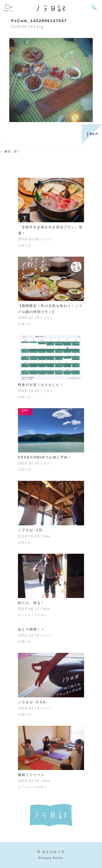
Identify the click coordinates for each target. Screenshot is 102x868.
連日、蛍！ (13, 151)
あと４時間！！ (31, 629)
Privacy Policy (51, 858)
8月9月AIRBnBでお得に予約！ (45, 457)
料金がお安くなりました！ (41, 385)
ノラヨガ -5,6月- (33, 702)
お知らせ (24, 245)
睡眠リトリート (31, 775)
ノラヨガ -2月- (31, 530)
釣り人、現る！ (31, 603)
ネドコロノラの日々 (33, 615)
